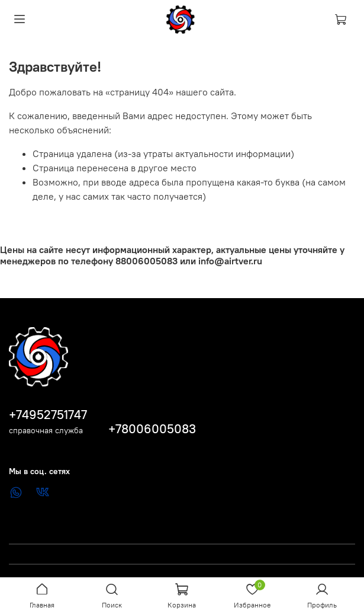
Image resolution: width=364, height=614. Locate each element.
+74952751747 (48, 415)
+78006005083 (152, 429)
